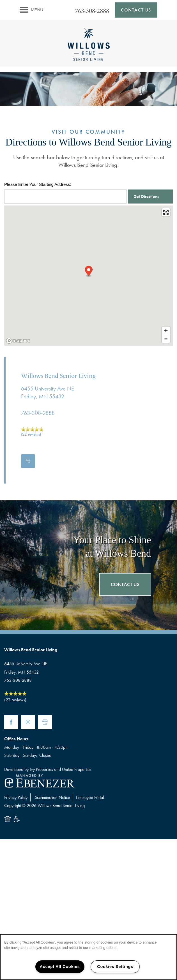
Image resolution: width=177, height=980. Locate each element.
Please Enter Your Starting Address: (38, 184)
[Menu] (31, 10)
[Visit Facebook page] (11, 722)
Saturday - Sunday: (21, 755)
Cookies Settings (115, 967)
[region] (88, 957)
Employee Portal (90, 797)
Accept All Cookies (60, 967)
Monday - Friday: (19, 747)
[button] (136, 10)
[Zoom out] (166, 339)
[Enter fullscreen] (166, 212)
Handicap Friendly (17, 822)
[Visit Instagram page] (28, 722)
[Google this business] (28, 461)
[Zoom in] (166, 331)
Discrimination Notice (52, 797)
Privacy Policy (16, 797)
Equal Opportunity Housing (8, 822)
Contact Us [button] (125, 584)
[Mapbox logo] (18, 341)
